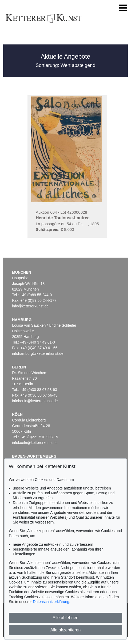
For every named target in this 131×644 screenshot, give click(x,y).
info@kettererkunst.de (30, 306)
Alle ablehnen (65, 618)
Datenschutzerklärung (51, 602)
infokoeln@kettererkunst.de (35, 443)
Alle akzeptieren (66, 630)
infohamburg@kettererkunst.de (38, 353)
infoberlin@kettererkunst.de (35, 401)
